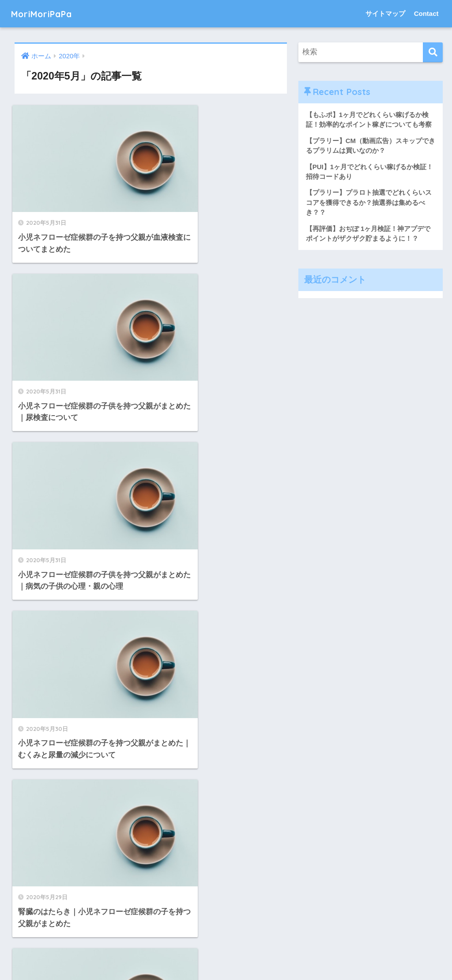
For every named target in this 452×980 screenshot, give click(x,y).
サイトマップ (385, 13)
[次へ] (177, 879)
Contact (426, 13)
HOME (226, 938)
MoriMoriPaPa (48, 13)
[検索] (433, 52)
